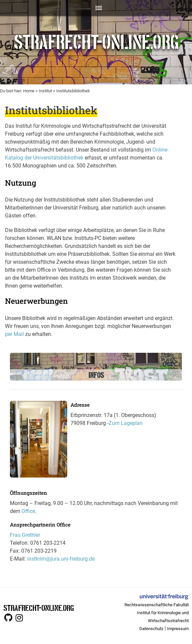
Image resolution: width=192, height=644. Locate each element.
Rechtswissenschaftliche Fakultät (157, 605)
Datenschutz (151, 629)
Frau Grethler (25, 535)
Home (29, 91)
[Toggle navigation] (96, 8)
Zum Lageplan (126, 423)
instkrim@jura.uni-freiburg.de (61, 559)
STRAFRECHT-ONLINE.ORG (39, 607)
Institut (45, 91)
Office (28, 511)
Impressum (178, 629)
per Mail (14, 334)
